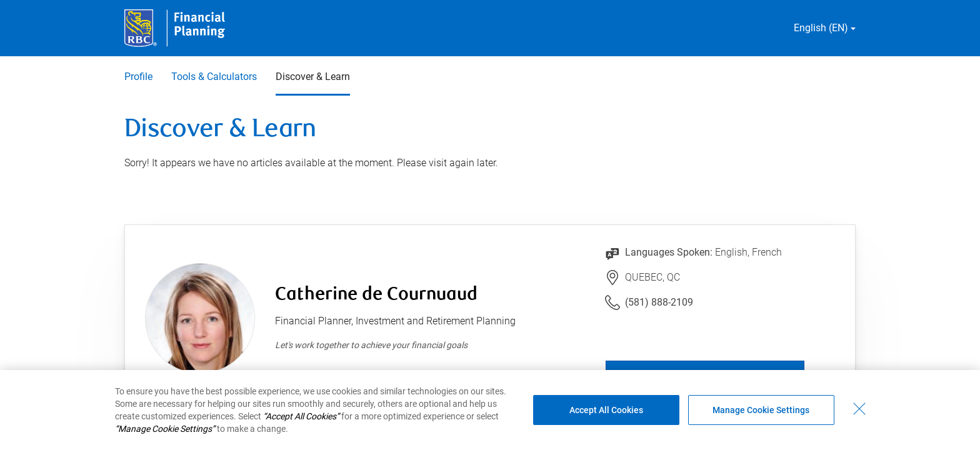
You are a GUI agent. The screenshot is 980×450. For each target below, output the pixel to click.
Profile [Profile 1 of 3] (138, 77)
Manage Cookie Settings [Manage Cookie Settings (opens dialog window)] (761, 410)
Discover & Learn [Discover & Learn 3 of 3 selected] (313, 77)
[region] (490, 410)
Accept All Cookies (606, 410)
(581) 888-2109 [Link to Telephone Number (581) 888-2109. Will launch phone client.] (659, 302)
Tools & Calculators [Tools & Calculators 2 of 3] (214, 77)
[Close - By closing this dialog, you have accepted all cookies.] (859, 409)
